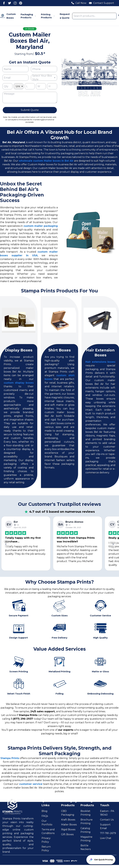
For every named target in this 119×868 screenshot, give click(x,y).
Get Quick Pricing (101, 860)
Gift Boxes (67, 834)
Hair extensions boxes (100, 362)
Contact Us (107, 820)
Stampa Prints (10, 758)
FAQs (45, 816)
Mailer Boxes (69, 825)
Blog (44, 811)
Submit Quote (30, 110)
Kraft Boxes (68, 820)
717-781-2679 (108, 833)
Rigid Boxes (68, 829)
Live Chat (106, 838)
